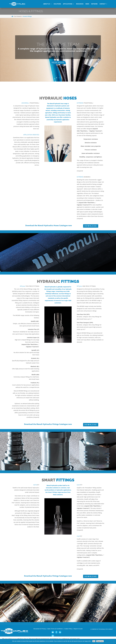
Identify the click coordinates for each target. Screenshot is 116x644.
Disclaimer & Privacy (40, 629)
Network (94, 4)
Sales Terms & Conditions (55, 629)
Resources (80, 4)
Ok (94, 641)
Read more (100, 641)
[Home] (12, 16)
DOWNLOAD (91, 226)
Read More (58, 63)
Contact (102, 4)
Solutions (57, 4)
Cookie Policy (68, 629)
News (87, 4)
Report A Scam (78, 629)
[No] (114, 641)
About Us (47, 4)
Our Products (18, 16)
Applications (68, 4)
